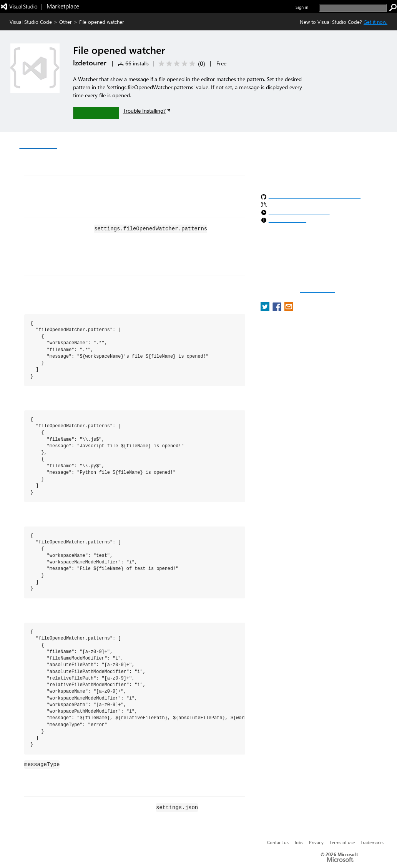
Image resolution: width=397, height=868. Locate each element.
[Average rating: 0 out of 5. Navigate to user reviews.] (180, 64)
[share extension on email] (289, 309)
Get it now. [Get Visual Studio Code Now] (375, 22)
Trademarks (372, 842)
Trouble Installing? (147, 111)
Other (66, 22)
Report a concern (317, 290)
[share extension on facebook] (278, 309)
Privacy (316, 842)
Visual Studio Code (31, 22)
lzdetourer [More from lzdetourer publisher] (90, 63)
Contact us (278, 842)
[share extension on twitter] (266, 309)
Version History (85, 141)
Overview (38, 141)
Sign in (302, 7)
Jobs (299, 842)
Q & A (126, 141)
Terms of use (342, 842)
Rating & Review (169, 141)
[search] (353, 8)
